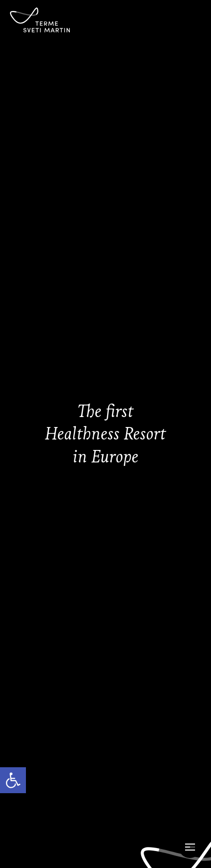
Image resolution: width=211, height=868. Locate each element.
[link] (13, 780)
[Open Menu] (190, 847)
